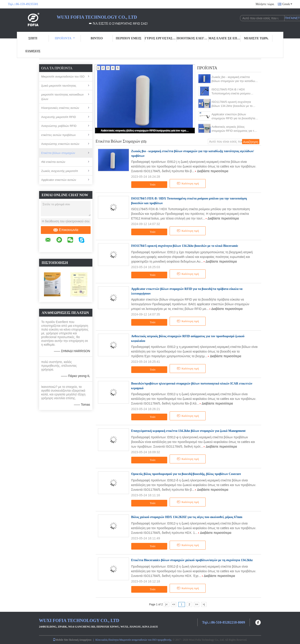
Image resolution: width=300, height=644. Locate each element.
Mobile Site (60, 640)
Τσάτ (150, 185)
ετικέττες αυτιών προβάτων (59, 135)
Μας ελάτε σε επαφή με (225, 38)
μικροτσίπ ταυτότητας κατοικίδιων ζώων (63, 97)
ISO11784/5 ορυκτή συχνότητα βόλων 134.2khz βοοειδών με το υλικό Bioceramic (232, 104)
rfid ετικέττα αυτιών (53, 162)
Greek (287, 4)
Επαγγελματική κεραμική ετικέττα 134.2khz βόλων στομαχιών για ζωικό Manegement (188, 431)
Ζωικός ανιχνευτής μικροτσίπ (60, 171)
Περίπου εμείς (129, 38)
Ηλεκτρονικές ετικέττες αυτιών (60, 108)
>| (204, 604)
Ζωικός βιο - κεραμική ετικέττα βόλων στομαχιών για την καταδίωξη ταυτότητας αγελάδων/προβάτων (235, 79)
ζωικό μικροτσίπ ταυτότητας (59, 86)
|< (167, 604)
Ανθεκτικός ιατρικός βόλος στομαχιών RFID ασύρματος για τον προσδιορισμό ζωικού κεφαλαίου (145, 131)
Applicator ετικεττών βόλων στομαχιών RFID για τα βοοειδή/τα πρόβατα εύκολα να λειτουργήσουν (234, 117)
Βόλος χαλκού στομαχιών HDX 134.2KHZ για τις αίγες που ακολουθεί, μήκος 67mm (187, 517)
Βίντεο (97, 38)
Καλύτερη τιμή (188, 183)
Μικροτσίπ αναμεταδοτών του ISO (63, 77)
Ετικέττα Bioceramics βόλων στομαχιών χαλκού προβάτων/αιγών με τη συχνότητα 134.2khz (192, 560)
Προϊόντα (65, 38)
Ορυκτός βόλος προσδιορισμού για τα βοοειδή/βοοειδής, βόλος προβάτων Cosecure (186, 474)
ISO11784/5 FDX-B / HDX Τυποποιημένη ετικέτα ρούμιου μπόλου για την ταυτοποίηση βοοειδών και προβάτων (231, 92)
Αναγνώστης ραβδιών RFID (59, 126)
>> (197, 604)
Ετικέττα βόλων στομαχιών (58, 153)
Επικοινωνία (66, 230)
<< (174, 604)
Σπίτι (33, 38)
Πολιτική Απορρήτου (80, 640)
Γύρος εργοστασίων (161, 38)
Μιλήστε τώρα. (265, 4)
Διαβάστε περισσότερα (213, 171)
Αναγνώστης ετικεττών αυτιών (60, 144)
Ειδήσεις (33, 51)
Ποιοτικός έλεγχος (193, 38)
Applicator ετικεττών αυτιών (59, 180)
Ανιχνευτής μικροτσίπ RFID (59, 117)
